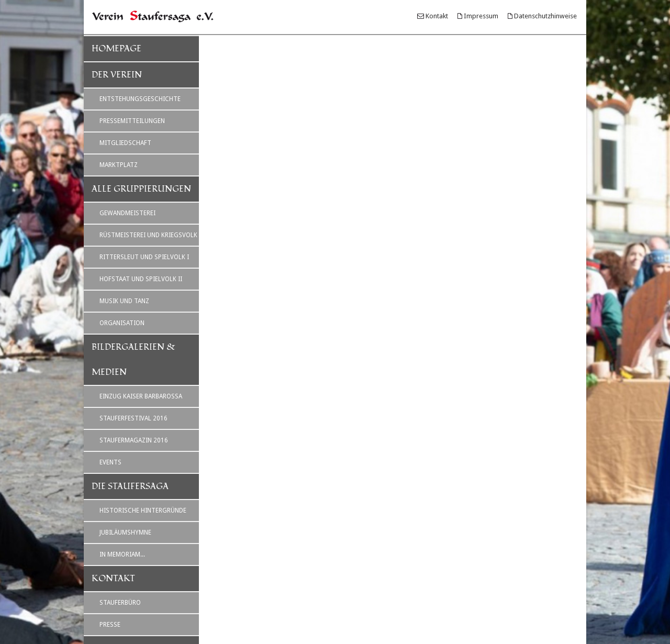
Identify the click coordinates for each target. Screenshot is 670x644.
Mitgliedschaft (125, 143)
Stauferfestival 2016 (133, 418)
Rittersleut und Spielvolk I (144, 257)
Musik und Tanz (124, 301)
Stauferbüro (120, 603)
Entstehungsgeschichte (140, 99)
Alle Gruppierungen (141, 189)
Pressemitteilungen (132, 121)
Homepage (116, 49)
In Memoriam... (122, 554)
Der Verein (117, 75)
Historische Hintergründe (143, 510)
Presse (110, 625)
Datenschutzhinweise (545, 16)
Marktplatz (119, 165)
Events (110, 462)
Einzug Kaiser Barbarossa (141, 396)
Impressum (481, 16)
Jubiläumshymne (125, 532)
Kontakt (437, 16)
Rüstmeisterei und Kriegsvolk (148, 235)
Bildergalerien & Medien (133, 360)
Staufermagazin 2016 (134, 440)
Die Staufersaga (130, 486)
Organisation (122, 323)
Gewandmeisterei (127, 213)
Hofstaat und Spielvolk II (141, 279)
